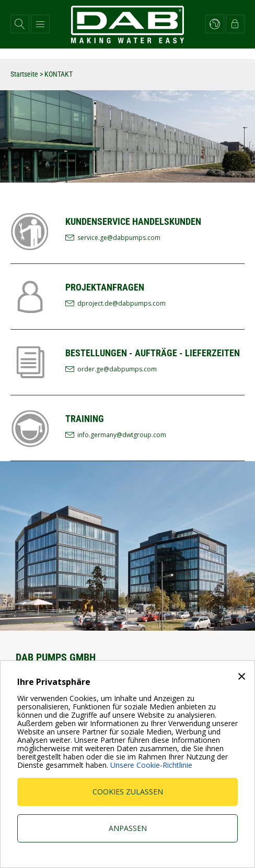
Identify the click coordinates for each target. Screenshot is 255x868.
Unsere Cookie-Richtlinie (151, 765)
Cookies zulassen (128, 792)
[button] (20, 24)
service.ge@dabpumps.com (119, 238)
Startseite (24, 74)
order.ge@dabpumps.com (117, 369)
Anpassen (128, 828)
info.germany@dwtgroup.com (122, 435)
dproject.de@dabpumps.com (121, 303)
